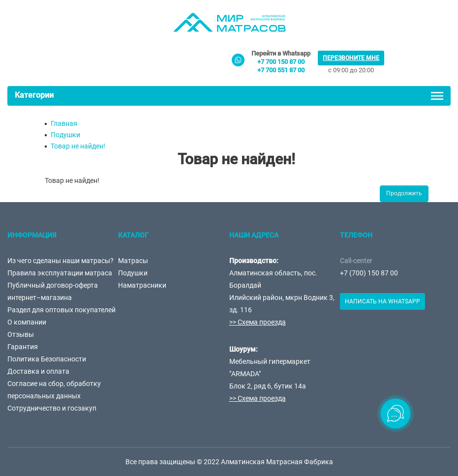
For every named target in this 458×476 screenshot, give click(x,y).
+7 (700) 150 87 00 (369, 273)
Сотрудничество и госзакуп (52, 408)
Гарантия (23, 347)
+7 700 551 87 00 (281, 70)
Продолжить (404, 193)
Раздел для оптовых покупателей (61, 310)
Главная (64, 123)
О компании (27, 322)
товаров (409, 61)
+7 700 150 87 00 (281, 62)
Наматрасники (142, 285)
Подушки (65, 135)
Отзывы (21, 334)
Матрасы (133, 261)
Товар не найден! (78, 146)
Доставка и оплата (38, 371)
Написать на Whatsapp (382, 301)
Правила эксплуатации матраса (60, 273)
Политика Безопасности (47, 359)
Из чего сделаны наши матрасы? (61, 261)
